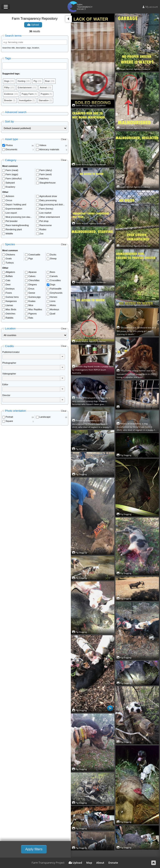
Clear (64, 140)
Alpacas (32, 273)
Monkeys (55, 310)
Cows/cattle (34, 255)
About (100, 863)
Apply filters (34, 849)
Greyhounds (56, 293)
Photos (9, 146)
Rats (31, 318)
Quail (53, 314)
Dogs (53, 285)
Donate (113, 863)
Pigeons (32, 314)
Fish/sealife (56, 289)
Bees (53, 273)
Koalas (32, 302)
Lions (53, 302)
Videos (43, 146)
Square (9, 422)
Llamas (9, 306)
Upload (33, 25)
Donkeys (10, 289)
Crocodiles (55, 281)
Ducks (53, 255)
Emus (31, 289)
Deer (8, 285)
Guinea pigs (34, 298)
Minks (53, 306)
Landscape (45, 418)
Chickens (10, 255)
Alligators (10, 273)
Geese (32, 293)
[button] (62, 357)
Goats (9, 259)
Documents (11, 150)
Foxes (9, 293)
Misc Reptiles (35, 310)
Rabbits (9, 318)
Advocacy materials (49, 150)
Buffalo (9, 277)
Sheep (53, 259)
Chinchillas (34, 281)
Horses (54, 298)
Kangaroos (11, 302)
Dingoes (32, 285)
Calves (32, 277)
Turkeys (10, 263)
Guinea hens (12, 298)
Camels (54, 277)
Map (89, 863)
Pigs (31, 259)
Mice (31, 306)
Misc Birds (11, 310)
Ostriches (10, 314)
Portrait (9, 418)
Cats (8, 281)
